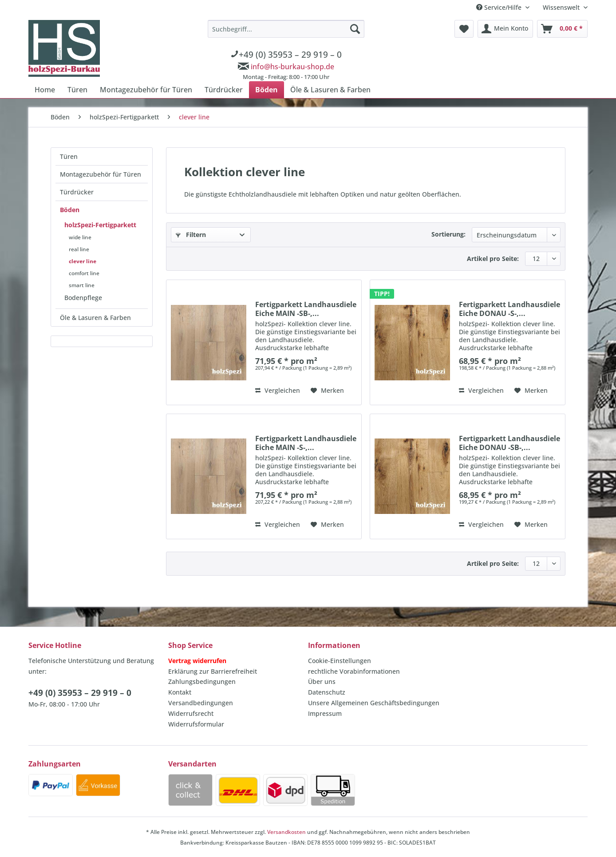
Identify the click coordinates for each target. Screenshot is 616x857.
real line (79, 249)
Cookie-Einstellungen (340, 661)
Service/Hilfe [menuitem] (500, 7)
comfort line (84, 273)
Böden (70, 210)
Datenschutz (327, 692)
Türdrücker (77, 192)
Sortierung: (448, 234)
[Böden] (267, 90)
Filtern (191, 235)
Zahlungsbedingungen (202, 681)
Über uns (322, 681)
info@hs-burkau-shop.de (292, 67)
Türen (69, 156)
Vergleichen (278, 390)
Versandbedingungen (201, 703)
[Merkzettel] (464, 29)
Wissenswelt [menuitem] (562, 7)
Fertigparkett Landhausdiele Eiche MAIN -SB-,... (306, 309)
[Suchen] (355, 29)
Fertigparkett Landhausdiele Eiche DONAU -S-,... (509, 309)
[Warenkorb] (562, 29)
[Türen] (77, 90)
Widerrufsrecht (191, 713)
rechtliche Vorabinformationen (354, 671)
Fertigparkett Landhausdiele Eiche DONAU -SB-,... (509, 443)
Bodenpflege (83, 298)
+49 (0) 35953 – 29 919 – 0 (80, 693)
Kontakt (180, 692)
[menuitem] (286, 51)
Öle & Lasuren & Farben (95, 318)
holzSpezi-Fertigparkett (100, 225)
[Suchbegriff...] (286, 29)
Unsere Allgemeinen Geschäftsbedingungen (374, 703)
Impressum (325, 713)
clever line (83, 261)
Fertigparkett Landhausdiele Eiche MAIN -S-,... (306, 443)
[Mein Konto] (505, 29)
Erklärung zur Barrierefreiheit (213, 671)
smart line (82, 285)
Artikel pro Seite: (493, 259)
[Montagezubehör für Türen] (146, 90)
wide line (80, 237)
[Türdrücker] (224, 90)
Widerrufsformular (196, 724)
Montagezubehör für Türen (101, 174)
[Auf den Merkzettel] (327, 391)
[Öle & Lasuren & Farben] (330, 90)
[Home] (45, 90)
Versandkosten (286, 832)
